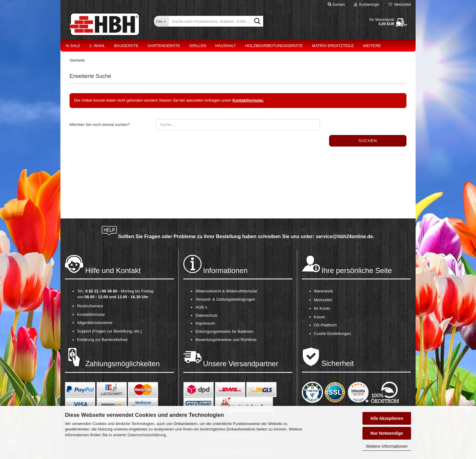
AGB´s (201, 307)
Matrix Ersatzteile (333, 46)
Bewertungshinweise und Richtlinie (226, 340)
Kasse (319, 317)
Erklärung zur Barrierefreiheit (102, 340)
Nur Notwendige (387, 433)
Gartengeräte (164, 46)
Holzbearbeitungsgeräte (274, 46)
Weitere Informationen (387, 446)
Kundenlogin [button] (367, 5)
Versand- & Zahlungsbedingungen (225, 299)
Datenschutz (206, 315)
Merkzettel (400, 5)
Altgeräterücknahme (95, 323)
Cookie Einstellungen (332, 334)
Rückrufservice (90, 306)
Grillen (198, 46)
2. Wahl (97, 46)
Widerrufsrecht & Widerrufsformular (226, 291)
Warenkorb (323, 291)
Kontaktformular (91, 314)
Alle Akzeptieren (387, 418)
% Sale (73, 46)
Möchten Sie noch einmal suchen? (100, 125)
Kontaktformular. (248, 100)
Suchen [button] (336, 5)
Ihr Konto (322, 308)
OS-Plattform (325, 325)
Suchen (368, 141)
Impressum (205, 323)
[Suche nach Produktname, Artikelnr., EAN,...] (161, 21)
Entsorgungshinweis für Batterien (224, 331)
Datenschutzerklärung (147, 435)
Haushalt (226, 46)
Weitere (372, 46)
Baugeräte (126, 46)
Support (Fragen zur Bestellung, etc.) (109, 331)
